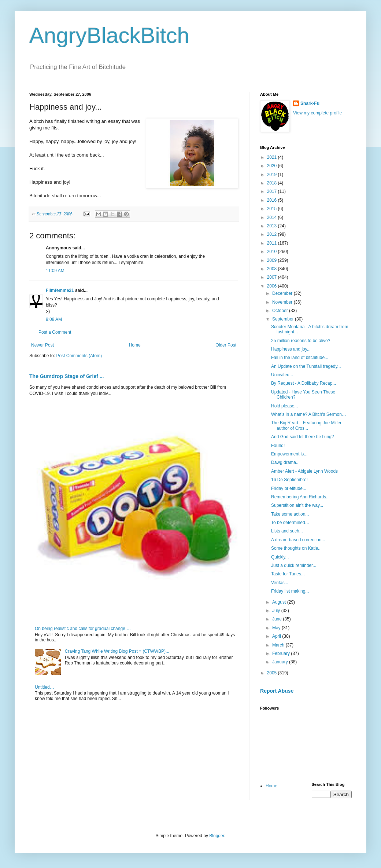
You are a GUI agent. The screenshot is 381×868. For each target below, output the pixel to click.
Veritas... (280, 583)
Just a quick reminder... (294, 565)
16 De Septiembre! (289, 480)
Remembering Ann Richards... (300, 497)
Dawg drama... (285, 462)
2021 (273, 157)
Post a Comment (55, 332)
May (277, 628)
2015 (273, 209)
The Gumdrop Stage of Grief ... (66, 376)
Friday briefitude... (289, 488)
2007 (273, 277)
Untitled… (45, 687)
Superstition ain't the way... (297, 505)
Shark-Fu (310, 103)
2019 (273, 175)
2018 (273, 183)
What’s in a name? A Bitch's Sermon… (309, 414)
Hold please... (284, 406)
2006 (273, 286)
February (282, 653)
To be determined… (290, 523)
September (284, 319)
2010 (273, 252)
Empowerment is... (289, 454)
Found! (278, 446)
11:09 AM (55, 271)
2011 (273, 243)
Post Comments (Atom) (79, 356)
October (281, 311)
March (279, 645)
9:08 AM (54, 319)
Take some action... (290, 514)
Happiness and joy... (291, 349)
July (277, 611)
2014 (273, 217)
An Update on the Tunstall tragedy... (306, 366)
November (283, 302)
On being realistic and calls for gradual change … (83, 629)
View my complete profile (317, 113)
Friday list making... (290, 591)
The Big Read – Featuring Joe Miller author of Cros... (306, 425)
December (283, 293)
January (281, 662)
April (277, 636)
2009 (273, 260)
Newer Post (42, 345)
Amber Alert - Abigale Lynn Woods (304, 471)
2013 (273, 226)
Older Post (226, 345)
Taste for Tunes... (288, 574)
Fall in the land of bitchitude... (300, 358)
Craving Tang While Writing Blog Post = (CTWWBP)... (117, 651)
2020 (273, 166)
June (278, 619)
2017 (273, 191)
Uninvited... (282, 375)
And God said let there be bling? (302, 437)
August (280, 602)
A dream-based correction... (298, 540)
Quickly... (280, 557)
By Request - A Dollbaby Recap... (304, 383)
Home (135, 345)
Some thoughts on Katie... (296, 548)
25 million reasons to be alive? (301, 341)
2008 (273, 269)
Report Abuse (277, 691)
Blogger (217, 836)
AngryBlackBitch (109, 35)
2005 (273, 673)
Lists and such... (287, 531)
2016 (273, 200)
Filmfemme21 (60, 290)
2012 (273, 234)
